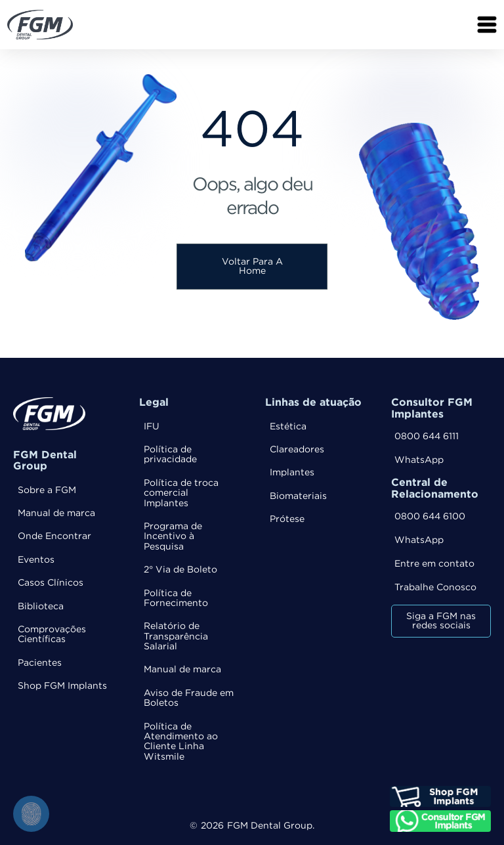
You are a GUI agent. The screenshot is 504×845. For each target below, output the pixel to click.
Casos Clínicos (51, 583)
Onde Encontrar (54, 536)
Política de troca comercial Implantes (181, 493)
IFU (152, 427)
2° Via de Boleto (180, 570)
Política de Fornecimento (176, 598)
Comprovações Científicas (52, 635)
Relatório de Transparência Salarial (176, 637)
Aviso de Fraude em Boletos (189, 698)
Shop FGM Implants (62, 686)
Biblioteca (41, 607)
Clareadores (297, 450)
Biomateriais (298, 496)
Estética (288, 427)
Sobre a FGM (47, 490)
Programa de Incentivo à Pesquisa (173, 537)
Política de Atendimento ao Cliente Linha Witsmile (181, 742)
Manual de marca (56, 513)
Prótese (287, 519)
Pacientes (40, 663)
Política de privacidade (170, 455)
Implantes (292, 473)
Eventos (36, 560)
